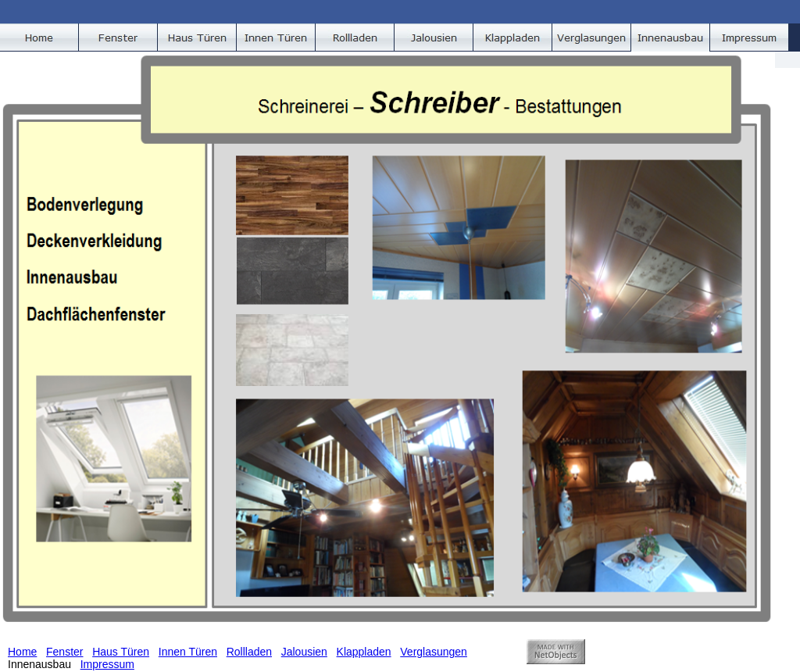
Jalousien (304, 652)
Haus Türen (121, 652)
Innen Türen (188, 652)
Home (22, 652)
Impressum (107, 664)
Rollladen (249, 652)
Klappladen (364, 652)
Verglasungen (434, 652)
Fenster (64, 652)
